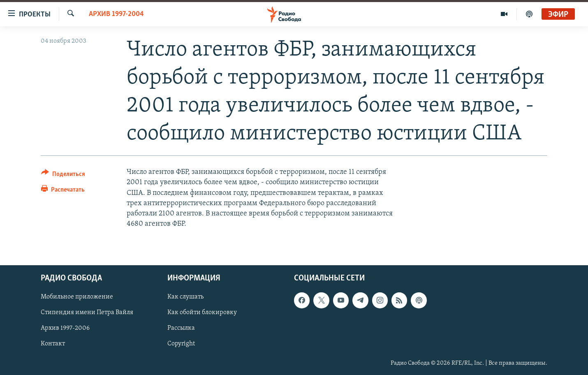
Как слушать (185, 297)
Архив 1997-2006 (65, 329)
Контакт (53, 344)
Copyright (181, 344)
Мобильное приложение (77, 297)
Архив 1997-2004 (116, 14)
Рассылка (181, 329)
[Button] (63, 175)
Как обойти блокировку (202, 313)
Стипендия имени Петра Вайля (87, 313)
